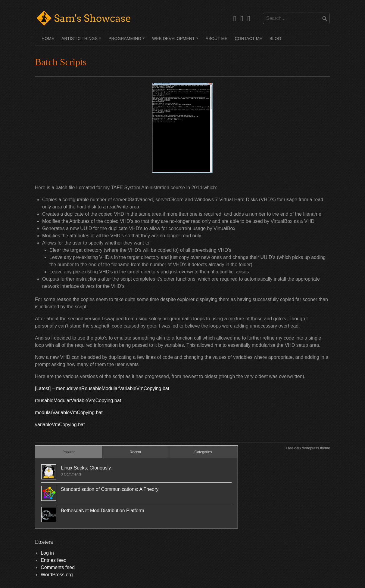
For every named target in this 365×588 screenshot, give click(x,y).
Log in (47, 553)
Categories (203, 452)
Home (48, 38)
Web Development (176, 41)
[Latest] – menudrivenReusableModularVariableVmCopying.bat (102, 388)
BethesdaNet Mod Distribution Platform (103, 511)
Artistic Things (82, 41)
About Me (217, 38)
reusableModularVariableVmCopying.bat (78, 400)
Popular (69, 452)
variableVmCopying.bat (60, 425)
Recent (136, 452)
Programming (128, 41)
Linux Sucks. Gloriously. (86, 468)
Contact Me (248, 38)
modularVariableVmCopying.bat (69, 413)
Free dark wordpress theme (308, 448)
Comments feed (58, 567)
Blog (275, 38)
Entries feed (53, 560)
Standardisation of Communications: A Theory (110, 489)
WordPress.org (57, 575)
